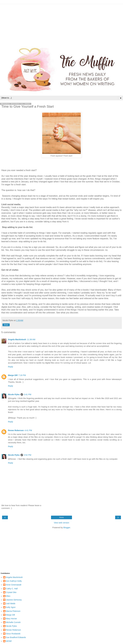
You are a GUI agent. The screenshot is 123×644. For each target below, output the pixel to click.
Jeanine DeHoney (14, 600)
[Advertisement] (62, 23)
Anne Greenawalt (14, 585)
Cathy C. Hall (12, 589)
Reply (11, 367)
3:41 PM (28, 394)
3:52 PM (28, 455)
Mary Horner (11, 619)
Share (6, 325)
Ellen (8, 596)
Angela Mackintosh (17, 339)
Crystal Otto (11, 592)
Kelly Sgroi (11, 607)
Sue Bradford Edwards (16, 637)
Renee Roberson (16, 430)
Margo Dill (13, 375)
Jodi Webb (11, 604)
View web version (62, 523)
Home (62, 517)
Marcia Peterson (13, 611)
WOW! (9, 641)
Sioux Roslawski (13, 634)
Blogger (67, 528)
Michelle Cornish (13, 622)
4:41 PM (28, 430)
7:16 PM (22, 375)
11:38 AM (31, 339)
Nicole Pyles (14, 394)
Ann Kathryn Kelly (14, 581)
